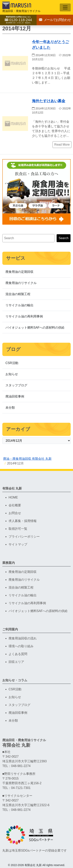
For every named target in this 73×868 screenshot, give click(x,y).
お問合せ (15, 513)
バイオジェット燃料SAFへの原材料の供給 (35, 328)
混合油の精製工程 (18, 294)
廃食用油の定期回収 (19, 272)
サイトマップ (18, 544)
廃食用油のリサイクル (21, 283)
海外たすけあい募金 (49, 101)
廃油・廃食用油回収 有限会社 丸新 (27, 459)
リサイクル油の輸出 (19, 305)
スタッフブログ (16, 385)
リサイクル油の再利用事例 (24, 316)
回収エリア (16, 662)
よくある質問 (18, 654)
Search (64, 238)
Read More (62, 145)
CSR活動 (12, 363)
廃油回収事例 (15, 396)
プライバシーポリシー (24, 537)
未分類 (10, 408)
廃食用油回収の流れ (23, 638)
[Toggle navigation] (65, 7)
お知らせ (12, 374)
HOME (13, 497)
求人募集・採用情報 (23, 521)
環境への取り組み (21, 646)
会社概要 (15, 505)
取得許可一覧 (18, 529)
